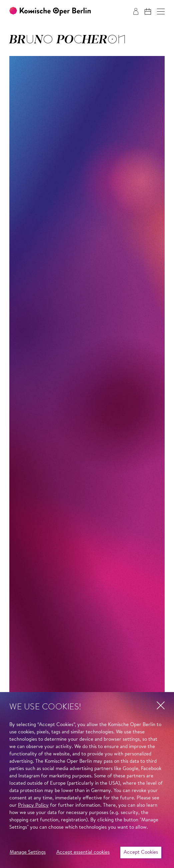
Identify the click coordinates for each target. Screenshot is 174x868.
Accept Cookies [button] (141, 853)
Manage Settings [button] (28, 853)
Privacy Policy (33, 806)
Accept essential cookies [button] (83, 853)
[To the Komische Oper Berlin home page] (50, 11)
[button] (161, 11)
